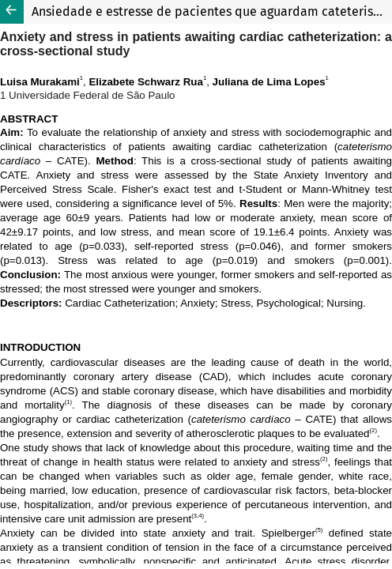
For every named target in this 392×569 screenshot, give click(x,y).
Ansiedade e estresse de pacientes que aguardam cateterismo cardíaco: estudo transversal (212, 11)
